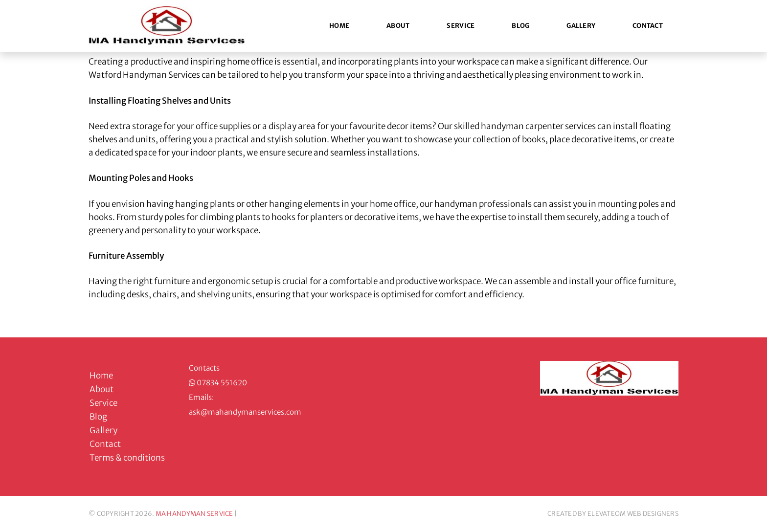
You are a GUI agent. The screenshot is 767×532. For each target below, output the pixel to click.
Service (461, 26)
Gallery (581, 26)
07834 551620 (222, 383)
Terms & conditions (127, 458)
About (398, 26)
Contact (648, 26)
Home (339, 26)
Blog (520, 26)
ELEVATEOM (607, 514)
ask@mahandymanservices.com (245, 412)
